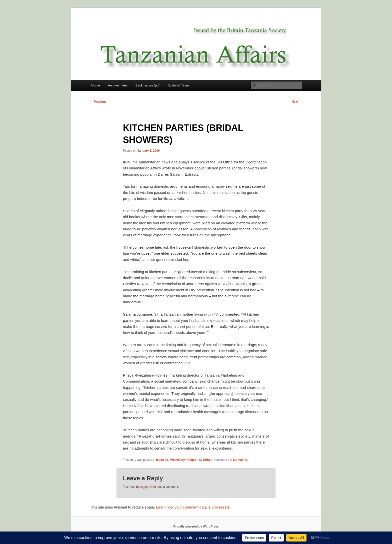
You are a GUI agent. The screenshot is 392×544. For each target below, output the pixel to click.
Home (96, 85)
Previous (98, 102)
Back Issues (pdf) (148, 85)
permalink (240, 460)
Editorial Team (179, 85)
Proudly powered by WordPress (196, 527)
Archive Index (118, 85)
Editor (208, 460)
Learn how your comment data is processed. (193, 507)
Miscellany (177, 460)
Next (297, 102)
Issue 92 (162, 460)
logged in (146, 487)
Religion (192, 460)
